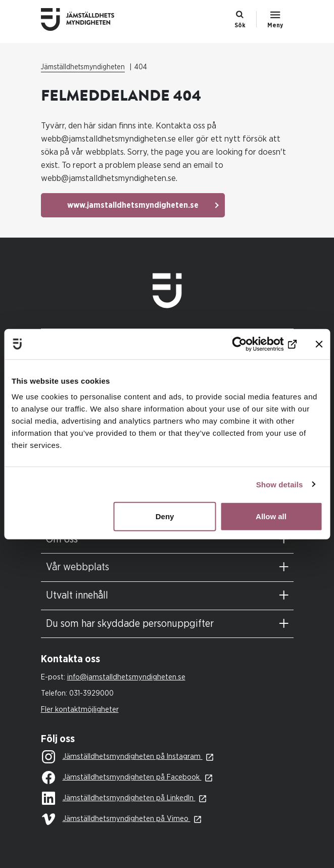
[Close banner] (319, 344)
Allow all (271, 516)
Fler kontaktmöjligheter (80, 710)
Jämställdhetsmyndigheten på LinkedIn (119, 799)
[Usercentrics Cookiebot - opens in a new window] (252, 344)
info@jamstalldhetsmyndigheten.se (126, 677)
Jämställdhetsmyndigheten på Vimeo (116, 819)
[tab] (167, 540)
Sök (240, 25)
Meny (275, 25)
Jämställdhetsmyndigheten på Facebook (122, 778)
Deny (165, 516)
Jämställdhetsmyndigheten (83, 67)
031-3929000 (91, 693)
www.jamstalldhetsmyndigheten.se (133, 205)
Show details (280, 484)
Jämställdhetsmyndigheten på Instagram (122, 757)
